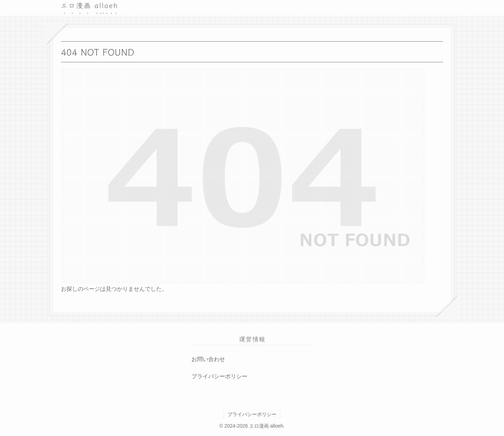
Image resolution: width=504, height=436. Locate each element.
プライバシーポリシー (219, 376)
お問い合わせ (208, 359)
